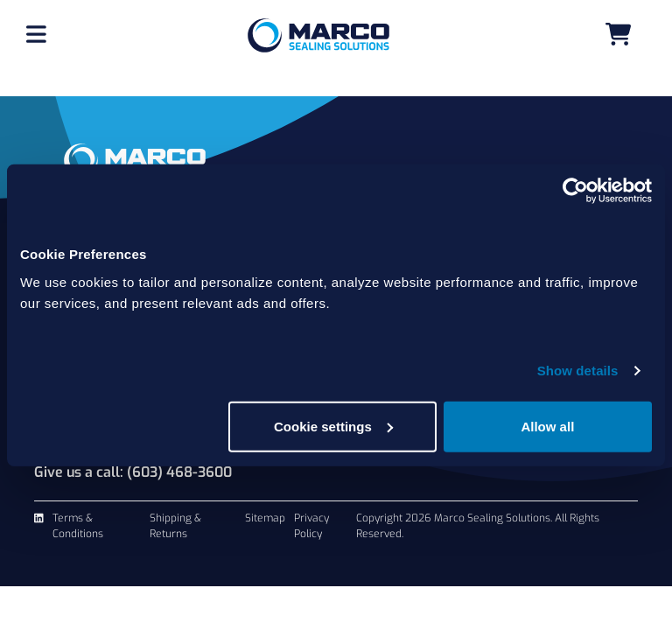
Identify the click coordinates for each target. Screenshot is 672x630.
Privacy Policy (311, 526)
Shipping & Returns (175, 526)
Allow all (547, 426)
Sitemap (265, 518)
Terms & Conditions (78, 526)
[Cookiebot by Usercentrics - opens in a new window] (575, 191)
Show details (578, 371)
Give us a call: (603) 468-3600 (133, 472)
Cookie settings (333, 426)
